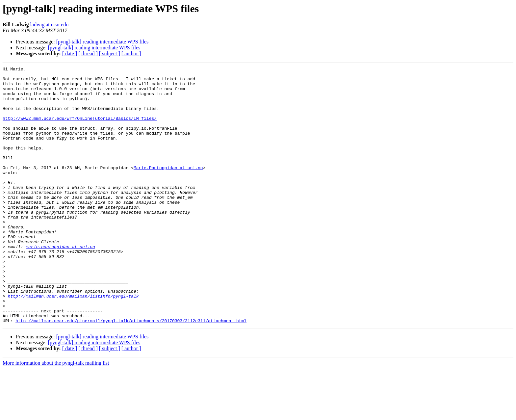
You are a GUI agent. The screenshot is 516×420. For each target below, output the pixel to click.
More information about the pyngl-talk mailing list (56, 414)
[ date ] (70, 53)
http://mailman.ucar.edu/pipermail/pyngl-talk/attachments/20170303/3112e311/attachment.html (131, 372)
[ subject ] (110, 53)
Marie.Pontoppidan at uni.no (168, 188)
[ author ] (131, 53)
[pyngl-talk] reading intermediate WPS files (103, 42)
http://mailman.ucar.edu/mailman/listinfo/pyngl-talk (73, 342)
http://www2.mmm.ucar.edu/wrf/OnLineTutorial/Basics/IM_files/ (80, 129)
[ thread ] (88, 53)
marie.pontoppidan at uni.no (60, 283)
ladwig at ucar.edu (50, 25)
